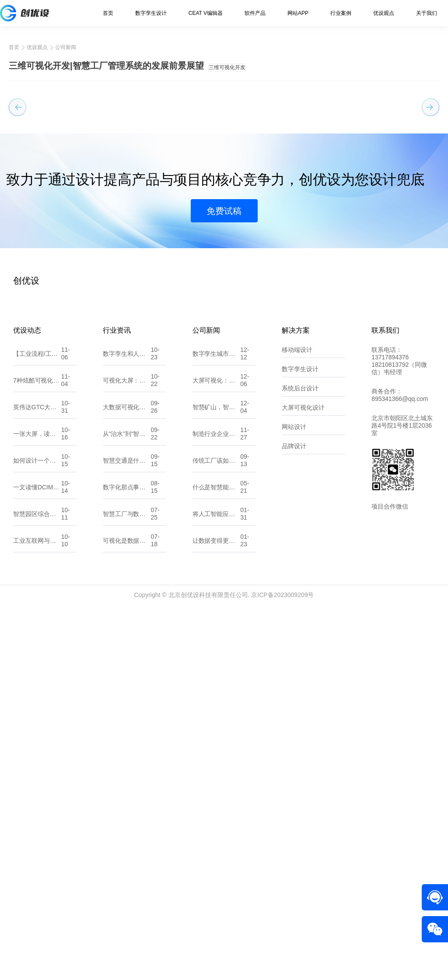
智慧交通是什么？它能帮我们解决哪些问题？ (127, 835)
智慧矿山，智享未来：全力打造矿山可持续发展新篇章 (217, 781)
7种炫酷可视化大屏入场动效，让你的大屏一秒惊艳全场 (37, 755)
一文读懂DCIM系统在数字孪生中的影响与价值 (37, 861)
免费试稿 (224, 585)
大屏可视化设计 (303, 782)
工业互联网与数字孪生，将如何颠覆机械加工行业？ (37, 915)
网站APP (298, 13)
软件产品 (255, 13)
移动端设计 (297, 724)
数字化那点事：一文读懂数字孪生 (127, 861)
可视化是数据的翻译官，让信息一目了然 (127, 915)
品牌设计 (294, 820)
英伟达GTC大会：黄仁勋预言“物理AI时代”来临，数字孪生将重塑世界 (37, 781)
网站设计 (294, 801)
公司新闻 (66, 47)
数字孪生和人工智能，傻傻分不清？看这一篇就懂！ (127, 728)
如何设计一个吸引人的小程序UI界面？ (37, 835)
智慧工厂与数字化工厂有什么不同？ (127, 888)
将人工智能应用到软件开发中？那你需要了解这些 (217, 888)
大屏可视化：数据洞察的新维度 (217, 755)
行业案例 (341, 13)
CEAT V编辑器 (206, 13)
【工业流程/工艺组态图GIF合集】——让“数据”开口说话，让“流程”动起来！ (37, 728)
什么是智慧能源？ (217, 861)
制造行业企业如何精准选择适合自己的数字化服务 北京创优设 (217, 808)
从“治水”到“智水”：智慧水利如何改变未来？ (127, 808)
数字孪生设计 (151, 13)
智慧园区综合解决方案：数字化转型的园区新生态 (37, 888)
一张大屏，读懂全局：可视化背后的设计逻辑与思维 (37, 808)
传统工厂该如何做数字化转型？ (217, 835)
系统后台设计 (300, 762)
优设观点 (384, 13)
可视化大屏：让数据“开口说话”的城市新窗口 (127, 755)
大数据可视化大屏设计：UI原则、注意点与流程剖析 (127, 781)
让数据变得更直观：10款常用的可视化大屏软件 (217, 915)
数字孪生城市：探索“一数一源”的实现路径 (217, 728)
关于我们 (427, 13)
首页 (108, 13)
